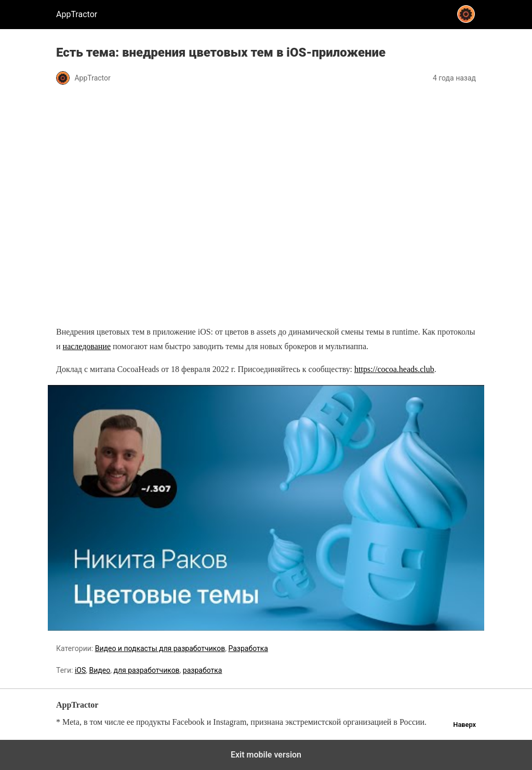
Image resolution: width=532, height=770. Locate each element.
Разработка (248, 648)
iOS (80, 670)
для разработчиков (146, 670)
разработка (203, 670)
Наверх (464, 725)
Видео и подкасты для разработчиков (160, 648)
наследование (87, 346)
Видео (100, 670)
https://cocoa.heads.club (394, 369)
